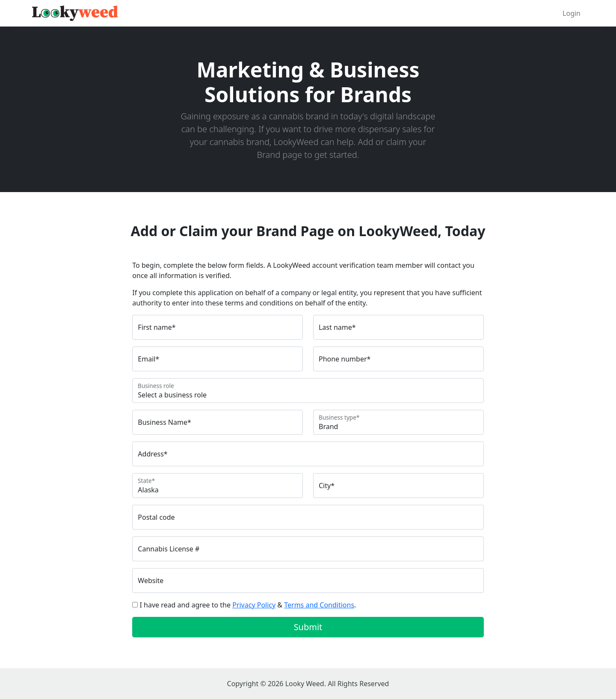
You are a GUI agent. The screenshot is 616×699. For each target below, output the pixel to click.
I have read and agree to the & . (248, 605)
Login (572, 13)
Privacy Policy (254, 605)
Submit (308, 627)
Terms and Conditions (319, 605)
